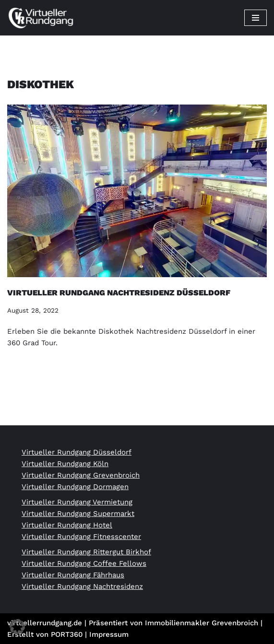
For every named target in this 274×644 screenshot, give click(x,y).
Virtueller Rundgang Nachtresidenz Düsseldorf (119, 293)
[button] (17, 627)
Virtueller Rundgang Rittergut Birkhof (86, 552)
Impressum (109, 634)
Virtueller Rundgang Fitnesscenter (81, 537)
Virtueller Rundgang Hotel (67, 525)
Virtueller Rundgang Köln (65, 464)
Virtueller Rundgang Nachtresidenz (82, 586)
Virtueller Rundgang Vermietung (77, 502)
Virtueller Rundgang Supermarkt (78, 514)
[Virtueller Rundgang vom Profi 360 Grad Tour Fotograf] (41, 18)
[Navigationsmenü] (256, 18)
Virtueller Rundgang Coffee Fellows (84, 563)
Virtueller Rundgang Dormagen (75, 487)
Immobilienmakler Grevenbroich (202, 623)
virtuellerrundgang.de (45, 623)
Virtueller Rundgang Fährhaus (73, 575)
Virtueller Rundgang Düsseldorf (77, 452)
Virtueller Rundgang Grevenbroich (81, 475)
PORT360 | (70, 634)
